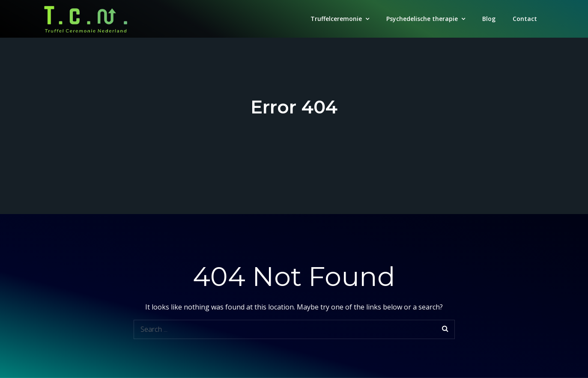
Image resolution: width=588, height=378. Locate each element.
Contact (525, 19)
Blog (489, 19)
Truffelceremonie (336, 19)
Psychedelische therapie (422, 19)
